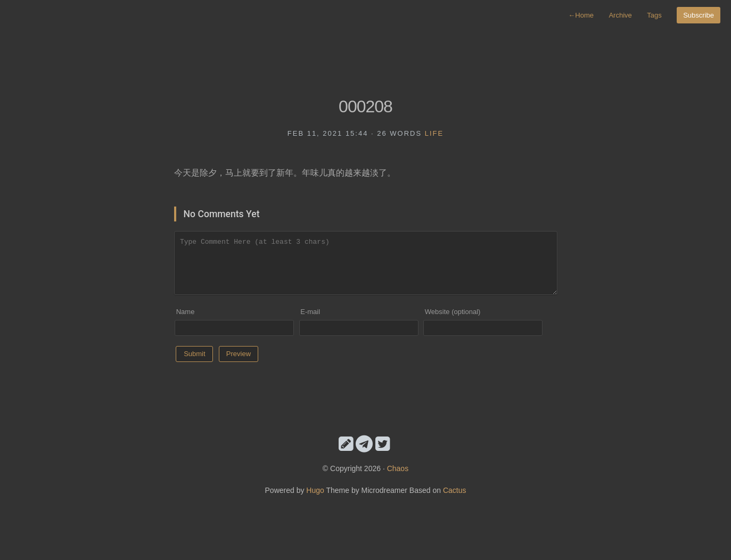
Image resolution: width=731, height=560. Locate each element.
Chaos (398, 468)
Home (581, 15)
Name (186, 312)
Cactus (455, 490)
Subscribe (699, 15)
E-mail (310, 312)
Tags (654, 15)
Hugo (315, 490)
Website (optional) (453, 312)
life (434, 133)
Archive (620, 15)
